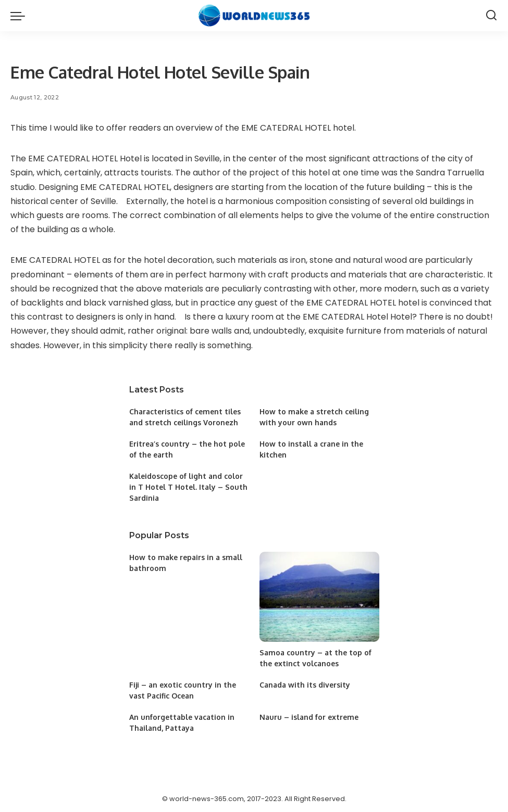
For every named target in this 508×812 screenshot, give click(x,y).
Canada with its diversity (305, 685)
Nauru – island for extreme (309, 717)
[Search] (491, 16)
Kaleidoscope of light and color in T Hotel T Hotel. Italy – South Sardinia (188, 487)
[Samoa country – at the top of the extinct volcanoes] (319, 597)
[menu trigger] (20, 16)
